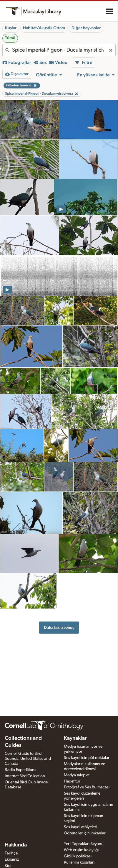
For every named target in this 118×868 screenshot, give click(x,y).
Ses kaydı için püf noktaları (87, 758)
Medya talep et (77, 775)
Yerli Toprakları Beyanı (83, 844)
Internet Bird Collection (25, 776)
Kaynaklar (75, 738)
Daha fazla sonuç (59, 628)
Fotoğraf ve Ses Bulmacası (87, 787)
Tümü (10, 38)
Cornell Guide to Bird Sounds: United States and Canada (28, 759)
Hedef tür (72, 781)
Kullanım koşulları (79, 862)
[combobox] (59, 50)
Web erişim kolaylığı (81, 850)
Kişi (8, 866)
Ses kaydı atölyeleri (80, 827)
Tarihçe (11, 853)
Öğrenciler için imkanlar (85, 833)
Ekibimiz (12, 859)
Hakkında (16, 845)
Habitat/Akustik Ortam (44, 28)
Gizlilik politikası (78, 856)
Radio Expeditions (20, 770)
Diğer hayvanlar (86, 28)
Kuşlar (11, 28)
